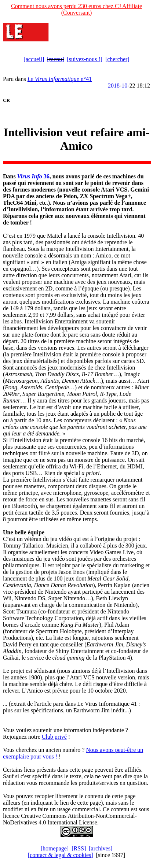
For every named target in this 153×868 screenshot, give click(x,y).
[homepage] (55, 848)
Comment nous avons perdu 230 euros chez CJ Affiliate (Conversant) (76, 9)
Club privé (54, 737)
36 (33, 176)
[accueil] (34, 59)
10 (124, 86)
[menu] (55, 59)
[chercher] (117, 59)
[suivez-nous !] (85, 59)
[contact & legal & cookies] (61, 855)
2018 (114, 86)
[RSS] (79, 848)
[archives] (101, 848)
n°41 (60, 79)
